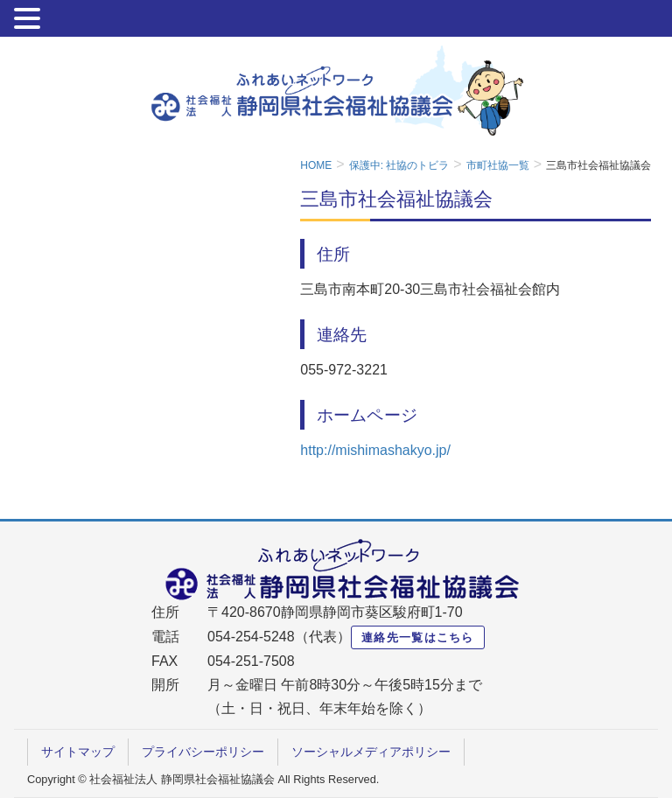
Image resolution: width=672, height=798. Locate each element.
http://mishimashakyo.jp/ (375, 450)
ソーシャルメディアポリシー (371, 752)
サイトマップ (78, 752)
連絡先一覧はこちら (418, 637)
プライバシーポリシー (203, 752)
